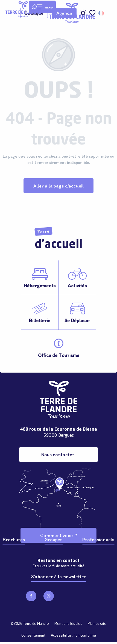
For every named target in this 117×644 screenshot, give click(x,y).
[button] (102, 13)
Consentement (33, 636)
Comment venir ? (58, 535)
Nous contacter (58, 454)
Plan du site (97, 624)
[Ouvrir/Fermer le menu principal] (42, 7)
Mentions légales (68, 624)
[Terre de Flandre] (23, 9)
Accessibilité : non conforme (73, 636)
